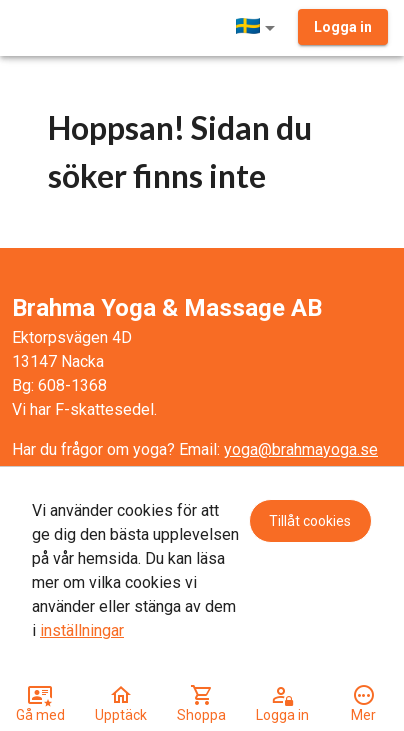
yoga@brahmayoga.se (301, 449)
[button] (259, 28)
